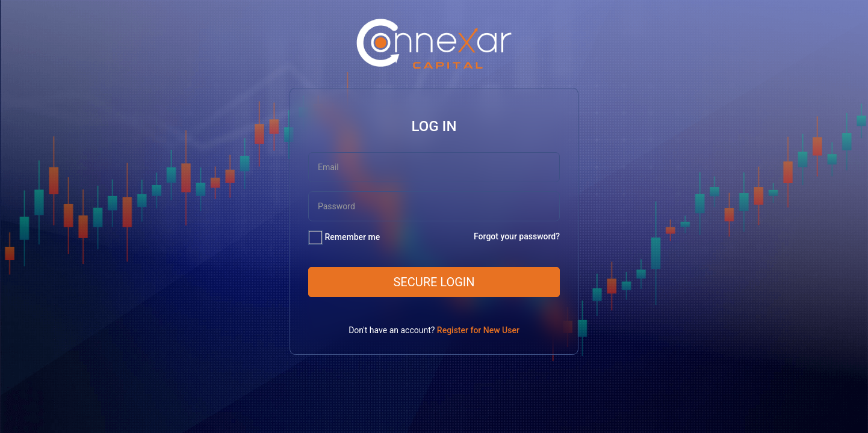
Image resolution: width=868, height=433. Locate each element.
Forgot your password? (517, 236)
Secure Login (434, 282)
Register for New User (478, 330)
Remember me (352, 237)
